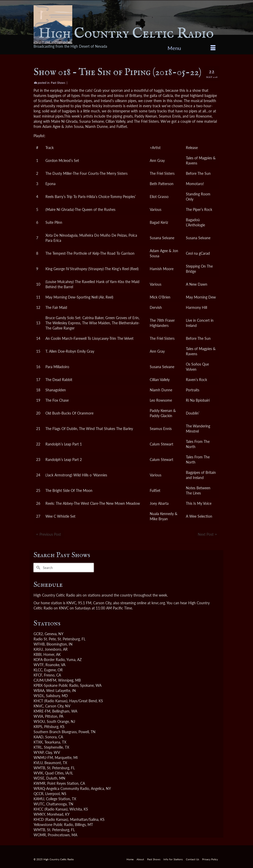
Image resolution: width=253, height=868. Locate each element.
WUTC (39, 804)
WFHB (39, 644)
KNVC (38, 706)
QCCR (38, 794)
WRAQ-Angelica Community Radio (61, 788)
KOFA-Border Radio (49, 660)
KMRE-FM (42, 711)
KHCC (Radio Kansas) (51, 809)
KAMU (39, 799)
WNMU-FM (43, 758)
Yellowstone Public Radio (53, 825)
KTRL (38, 747)
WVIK (38, 773)
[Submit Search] (37, 568)
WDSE (39, 778)
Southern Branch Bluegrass (55, 732)
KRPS (38, 727)
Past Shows (58, 83)
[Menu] (192, 48)
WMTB (39, 768)
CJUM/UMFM (45, 680)
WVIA (38, 716)
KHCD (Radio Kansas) (51, 819)
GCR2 (38, 634)
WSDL (39, 696)
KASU (38, 649)
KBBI (38, 654)
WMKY (39, 814)
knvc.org (158, 603)
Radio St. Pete (45, 639)
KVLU (38, 763)
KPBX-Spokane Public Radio (56, 685)
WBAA (39, 691)
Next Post (206, 534)
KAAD (38, 737)
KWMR (39, 783)
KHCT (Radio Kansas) (50, 701)
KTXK (38, 742)
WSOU (39, 721)
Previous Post (50, 534)
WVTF (39, 665)
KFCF (38, 675)
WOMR (40, 835)
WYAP (39, 752)
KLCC (38, 670)
